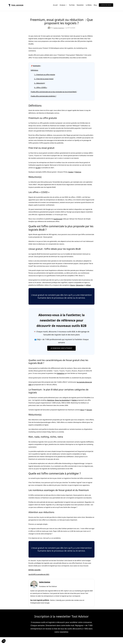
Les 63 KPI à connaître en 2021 (39, 574)
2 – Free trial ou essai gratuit (44, 79)
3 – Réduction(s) (40, 83)
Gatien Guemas (59, 28)
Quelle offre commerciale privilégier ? (43, 96)
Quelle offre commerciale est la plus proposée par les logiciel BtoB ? (54, 92)
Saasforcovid (58, 219)
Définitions (34, 70)
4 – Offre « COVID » (41, 87)
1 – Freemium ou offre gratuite (45, 74)
